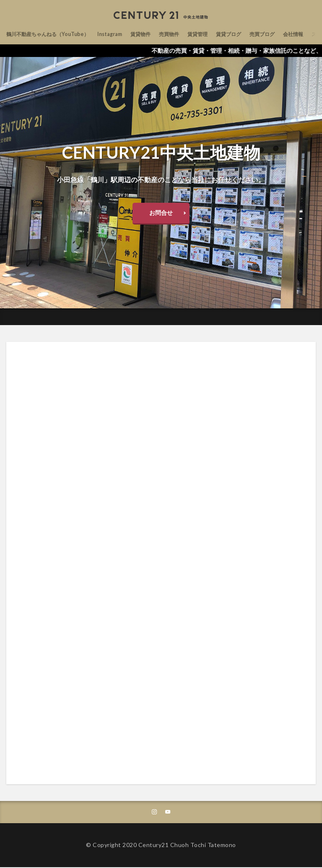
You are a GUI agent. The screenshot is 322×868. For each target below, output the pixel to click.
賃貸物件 (158, 34)
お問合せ (161, 213)
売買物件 (190, 34)
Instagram (124, 34)
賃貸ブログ (257, 34)
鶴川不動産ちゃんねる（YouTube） (54, 34)
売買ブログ (294, 34)
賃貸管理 (222, 34)
